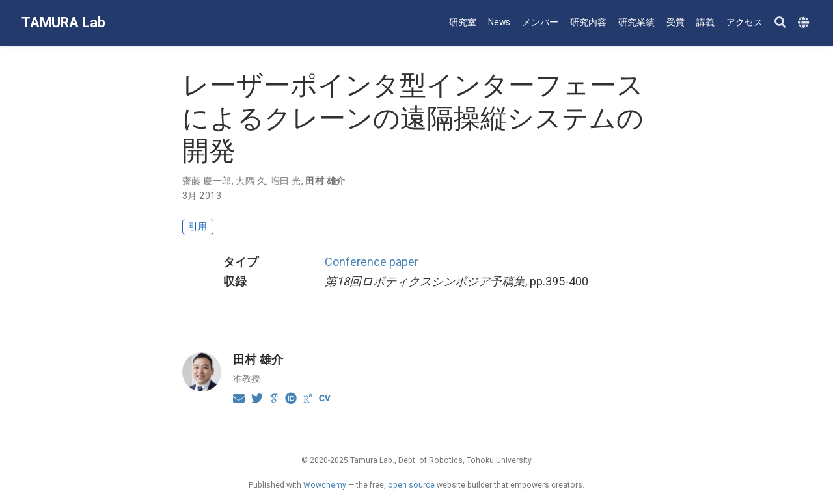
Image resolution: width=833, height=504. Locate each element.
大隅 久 (251, 181)
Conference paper (372, 262)
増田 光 (286, 181)
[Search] (780, 23)
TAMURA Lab (63, 22)
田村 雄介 (325, 181)
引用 (198, 227)
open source (411, 485)
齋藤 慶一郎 (207, 181)
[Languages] (805, 23)
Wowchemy (325, 485)
